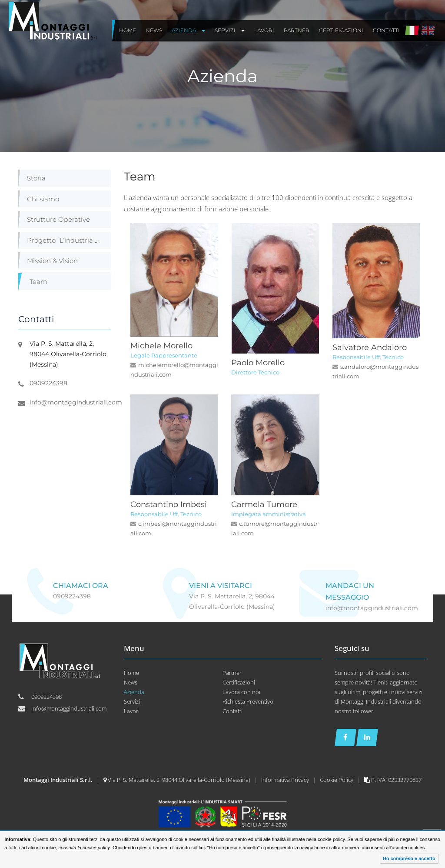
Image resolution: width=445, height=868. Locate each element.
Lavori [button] (264, 30)
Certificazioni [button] (341, 30)
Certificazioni (239, 682)
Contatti (232, 711)
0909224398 (48, 383)
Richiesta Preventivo (248, 701)
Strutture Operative (58, 219)
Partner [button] (297, 30)
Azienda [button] (188, 30)
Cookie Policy (337, 780)
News (131, 682)
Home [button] (128, 30)
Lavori (132, 711)
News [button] (154, 30)
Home (131, 673)
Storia (36, 178)
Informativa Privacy (286, 780)
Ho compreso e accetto (409, 858)
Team (38, 282)
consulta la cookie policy (84, 848)
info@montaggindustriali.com (76, 402)
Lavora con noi (241, 692)
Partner (232, 673)
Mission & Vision (52, 261)
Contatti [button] (386, 30)
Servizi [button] (230, 30)
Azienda (134, 692)
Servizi (132, 701)
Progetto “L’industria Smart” (69, 240)
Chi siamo (43, 199)
